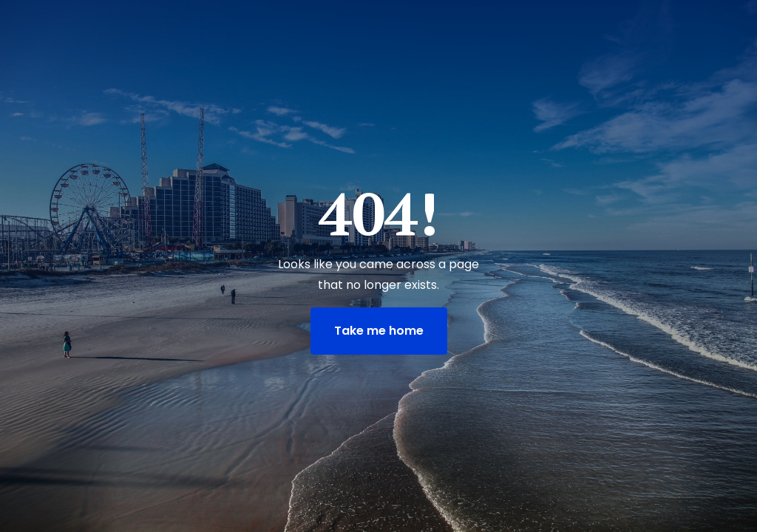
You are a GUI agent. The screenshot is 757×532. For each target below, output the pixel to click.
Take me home (379, 331)
